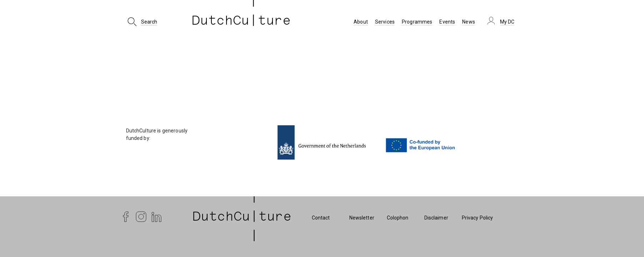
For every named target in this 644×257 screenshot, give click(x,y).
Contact (321, 218)
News (469, 22)
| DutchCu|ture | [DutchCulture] (242, 218)
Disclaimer (436, 218)
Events (447, 22)
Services (385, 22)
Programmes (417, 22)
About (361, 22)
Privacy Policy (478, 218)
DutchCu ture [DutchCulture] (241, 22)
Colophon (398, 218)
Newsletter (362, 218)
